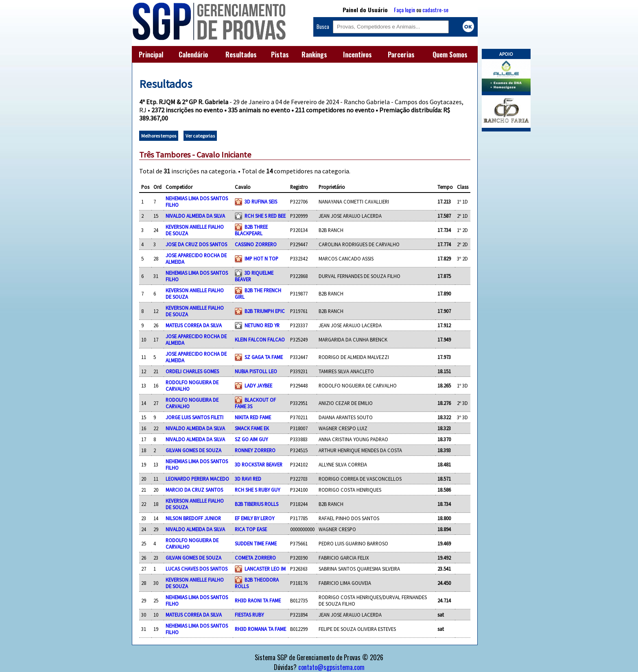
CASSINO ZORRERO (256, 244)
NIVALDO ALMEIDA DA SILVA (195, 216)
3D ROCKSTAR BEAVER (259, 464)
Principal (151, 55)
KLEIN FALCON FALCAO (260, 339)
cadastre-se (435, 10)
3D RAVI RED (248, 479)
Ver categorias (200, 136)
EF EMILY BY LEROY (255, 518)
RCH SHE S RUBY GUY (257, 490)
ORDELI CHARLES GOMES (192, 371)
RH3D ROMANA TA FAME (260, 629)
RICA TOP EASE (251, 529)
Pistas (280, 55)
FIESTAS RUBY (249, 615)
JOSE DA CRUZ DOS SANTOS (196, 244)
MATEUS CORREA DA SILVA (194, 325)
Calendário (193, 55)
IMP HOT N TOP (261, 258)
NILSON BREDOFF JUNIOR (193, 518)
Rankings (314, 55)
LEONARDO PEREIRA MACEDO (197, 479)
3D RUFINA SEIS (261, 201)
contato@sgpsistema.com (331, 667)
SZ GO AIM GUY (251, 439)
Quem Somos (450, 55)
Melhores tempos (159, 136)
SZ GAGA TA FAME (264, 357)
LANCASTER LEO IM (265, 569)
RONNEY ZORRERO (255, 450)
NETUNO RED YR (262, 325)
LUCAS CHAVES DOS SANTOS (197, 569)
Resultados (241, 55)
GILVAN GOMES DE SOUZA (193, 450)
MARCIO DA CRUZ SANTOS (194, 490)
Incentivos (357, 55)
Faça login (404, 10)
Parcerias (401, 55)
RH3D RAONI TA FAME (258, 600)
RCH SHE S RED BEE (265, 216)
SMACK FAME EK (252, 428)
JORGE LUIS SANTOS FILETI (194, 417)
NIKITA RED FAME (253, 417)
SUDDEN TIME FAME (256, 543)
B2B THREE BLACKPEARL (251, 230)
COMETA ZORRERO (255, 558)
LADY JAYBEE (258, 385)
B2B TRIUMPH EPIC (265, 311)
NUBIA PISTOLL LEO (256, 371)
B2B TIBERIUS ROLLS (257, 504)
